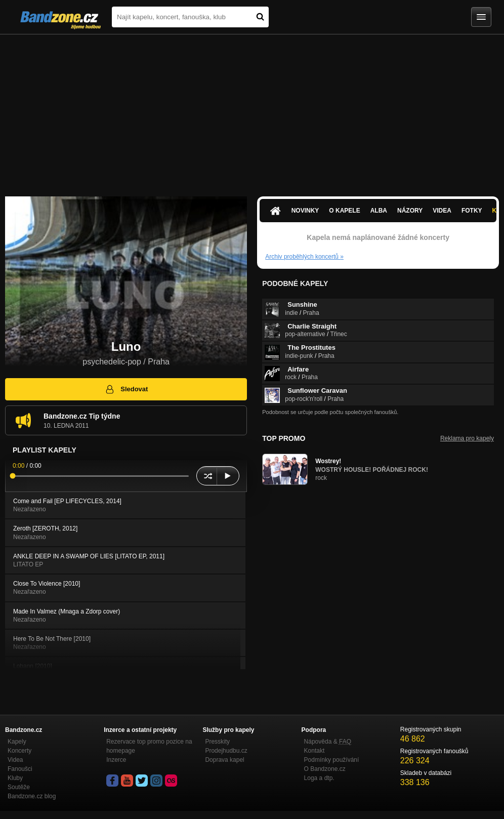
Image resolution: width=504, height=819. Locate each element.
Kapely (17, 742)
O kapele (344, 211)
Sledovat (126, 389)
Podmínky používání (332, 760)
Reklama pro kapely (467, 438)
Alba (379, 211)
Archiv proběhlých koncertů (304, 257)
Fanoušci (20, 769)
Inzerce (116, 760)
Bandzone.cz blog (32, 796)
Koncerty (19, 751)
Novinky (305, 211)
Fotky (472, 211)
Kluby (15, 778)
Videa (442, 211)
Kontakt (314, 751)
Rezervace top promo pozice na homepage (149, 746)
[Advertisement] (252, 110)
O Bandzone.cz (325, 769)
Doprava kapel (224, 760)
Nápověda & (328, 742)
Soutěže (19, 787)
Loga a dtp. (319, 778)
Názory (410, 211)
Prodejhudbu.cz (226, 751)
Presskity (217, 742)
